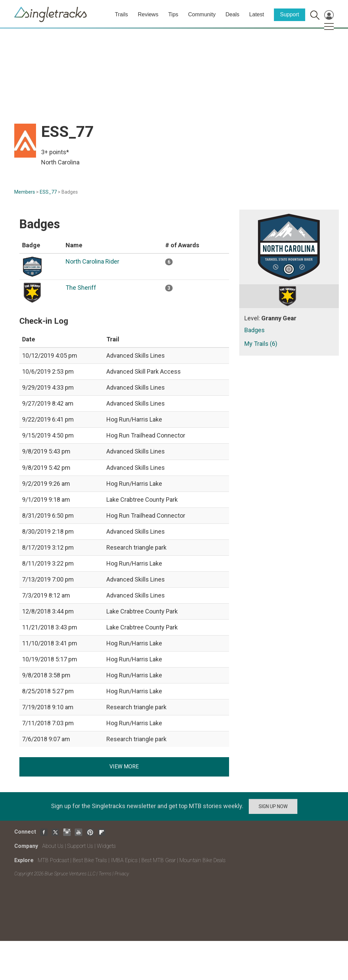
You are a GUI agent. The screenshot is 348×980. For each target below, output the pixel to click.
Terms (105, 874)
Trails (121, 14)
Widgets (106, 846)
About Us (53, 846)
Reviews (148, 14)
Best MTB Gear (159, 860)
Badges (255, 330)
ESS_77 (48, 192)
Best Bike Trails (90, 860)
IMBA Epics (124, 860)
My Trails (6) (261, 344)
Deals (232, 14)
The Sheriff (81, 288)
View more (124, 767)
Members (25, 192)
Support (290, 14)
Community (202, 14)
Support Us (80, 846)
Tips (173, 14)
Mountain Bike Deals (203, 860)
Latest (257, 14)
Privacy (122, 874)
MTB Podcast (53, 860)
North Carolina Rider (92, 261)
